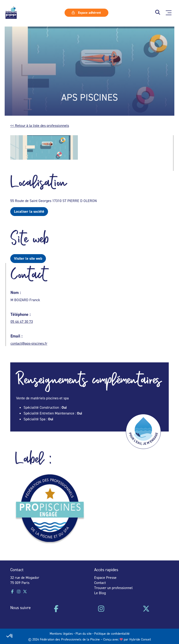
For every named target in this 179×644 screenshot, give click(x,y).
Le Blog (100, 593)
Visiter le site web (28, 258)
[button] (158, 13)
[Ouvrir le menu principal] (169, 13)
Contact (100, 583)
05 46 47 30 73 (22, 321)
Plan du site (84, 633)
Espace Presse (105, 577)
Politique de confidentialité (112, 633)
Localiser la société (29, 211)
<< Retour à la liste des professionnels (40, 125)
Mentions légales (61, 633)
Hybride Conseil (140, 639)
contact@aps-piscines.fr (29, 343)
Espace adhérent (86, 13)
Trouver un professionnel (113, 588)
